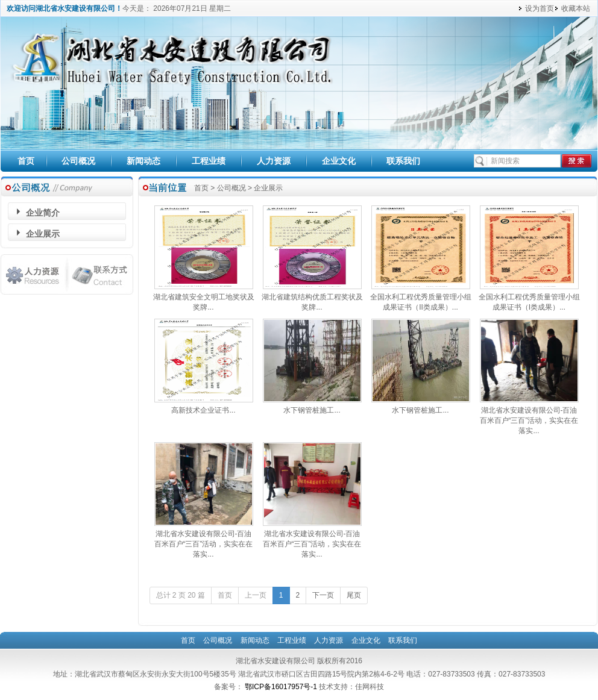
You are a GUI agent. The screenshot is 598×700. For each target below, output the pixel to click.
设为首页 (540, 8)
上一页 (256, 595)
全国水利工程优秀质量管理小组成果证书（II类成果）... (421, 298)
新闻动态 (143, 161)
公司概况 (78, 161)
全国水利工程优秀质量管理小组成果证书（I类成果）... (529, 298)
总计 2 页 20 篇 (181, 595)
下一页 (323, 595)
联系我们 (403, 161)
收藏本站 (576, 8)
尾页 (354, 595)
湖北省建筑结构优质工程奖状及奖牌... (312, 298)
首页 (26, 161)
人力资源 (274, 161)
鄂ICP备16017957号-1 (282, 687)
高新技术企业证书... (204, 407)
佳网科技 (370, 687)
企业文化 (339, 161)
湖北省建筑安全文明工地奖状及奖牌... (204, 298)
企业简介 (43, 213)
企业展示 (43, 234)
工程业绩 (209, 161)
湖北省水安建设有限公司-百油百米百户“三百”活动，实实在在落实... (529, 417)
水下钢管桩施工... (312, 407)
